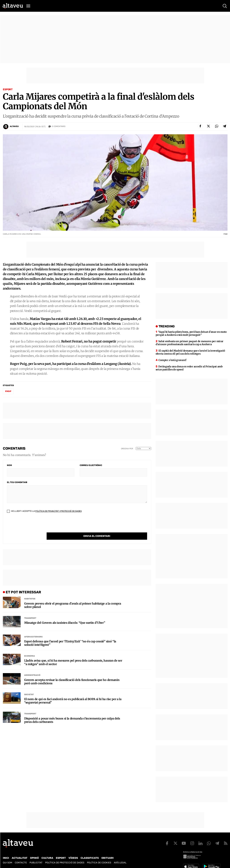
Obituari (108, 858)
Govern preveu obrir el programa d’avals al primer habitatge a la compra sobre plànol (73, 598)
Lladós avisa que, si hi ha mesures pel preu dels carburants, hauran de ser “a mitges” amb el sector (73, 655)
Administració (32, 668)
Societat (29, 687)
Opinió (34, 858)
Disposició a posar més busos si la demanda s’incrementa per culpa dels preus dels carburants (72, 713)
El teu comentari (17, 482)
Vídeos (73, 858)
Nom (9, 465)
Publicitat (36, 863)
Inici (6, 858)
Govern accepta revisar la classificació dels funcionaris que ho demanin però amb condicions (72, 674)
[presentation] (34, 525)
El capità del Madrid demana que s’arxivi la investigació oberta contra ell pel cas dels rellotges (190, 352)
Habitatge (30, 591)
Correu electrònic (91, 465)
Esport (8, 89)
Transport (30, 611)
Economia (30, 649)
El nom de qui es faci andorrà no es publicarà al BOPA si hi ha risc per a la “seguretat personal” (73, 694)
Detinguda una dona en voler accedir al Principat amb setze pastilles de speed (189, 368)
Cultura (47, 858)
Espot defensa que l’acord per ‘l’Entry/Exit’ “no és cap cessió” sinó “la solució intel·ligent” (70, 636)
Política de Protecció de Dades (65, 863)
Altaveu (14, 126)
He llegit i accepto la (44, 511)
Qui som (7, 863)
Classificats (90, 858)
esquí (8, 391)
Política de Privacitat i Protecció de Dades (58, 511)
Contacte (21, 863)
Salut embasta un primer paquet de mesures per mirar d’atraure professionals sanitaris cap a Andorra (190, 343)
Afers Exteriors (33, 630)
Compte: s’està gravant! (172, 360)
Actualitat (20, 858)
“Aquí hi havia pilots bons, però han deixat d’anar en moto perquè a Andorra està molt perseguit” (191, 333)
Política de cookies (99, 863)
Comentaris (59, 126)
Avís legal (120, 863)
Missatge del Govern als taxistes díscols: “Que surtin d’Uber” (65, 615)
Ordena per (127, 449)
